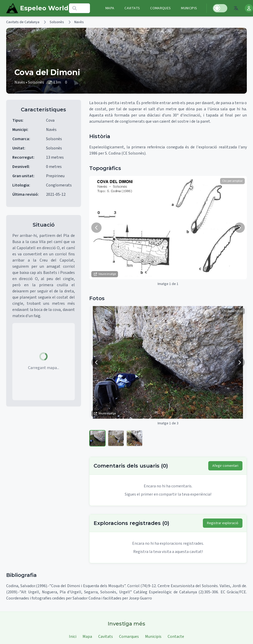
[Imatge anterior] (96, 228)
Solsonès (57, 22)
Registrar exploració (223, 523)
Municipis (189, 8)
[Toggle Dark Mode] (220, 8)
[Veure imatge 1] (97, 438)
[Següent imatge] (240, 228)
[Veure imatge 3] (134, 438)
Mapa (110, 8)
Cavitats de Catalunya (23, 22)
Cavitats (132, 8)
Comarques (160, 8)
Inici (73, 637)
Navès (79, 22)
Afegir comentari (225, 466)
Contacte (176, 637)
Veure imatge (105, 274)
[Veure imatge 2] (116, 438)
